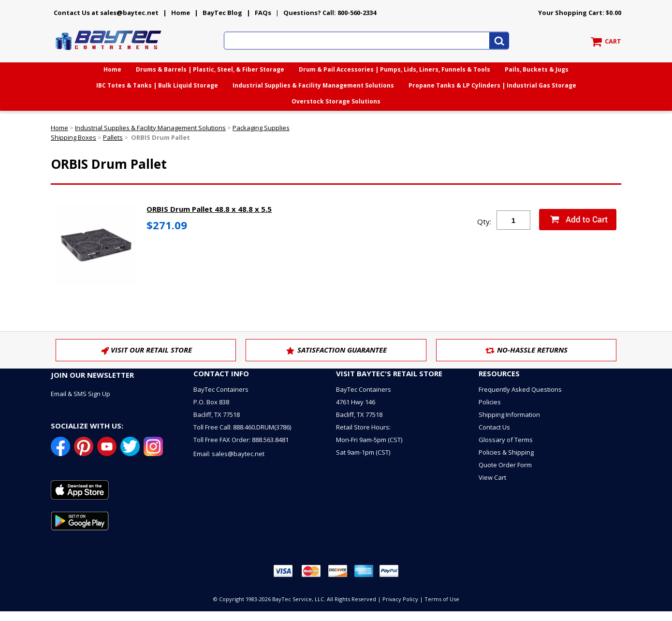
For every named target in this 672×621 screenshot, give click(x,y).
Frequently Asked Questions (520, 389)
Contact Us (494, 427)
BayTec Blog (222, 13)
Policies (490, 402)
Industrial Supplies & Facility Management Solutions (313, 85)
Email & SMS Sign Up (80, 394)
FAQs (263, 13)
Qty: (484, 222)
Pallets (113, 137)
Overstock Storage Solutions (336, 101)
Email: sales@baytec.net (229, 454)
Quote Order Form (505, 465)
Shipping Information (509, 414)
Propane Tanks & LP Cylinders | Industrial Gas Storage (492, 85)
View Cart (492, 477)
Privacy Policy (400, 599)
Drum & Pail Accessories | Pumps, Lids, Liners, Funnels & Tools (394, 69)
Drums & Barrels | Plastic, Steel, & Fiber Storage (210, 69)
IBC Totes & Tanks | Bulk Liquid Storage (157, 85)
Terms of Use (442, 599)
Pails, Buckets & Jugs (537, 69)
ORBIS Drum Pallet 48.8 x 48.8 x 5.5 (209, 209)
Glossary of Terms (506, 440)
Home (181, 13)
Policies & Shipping (506, 452)
